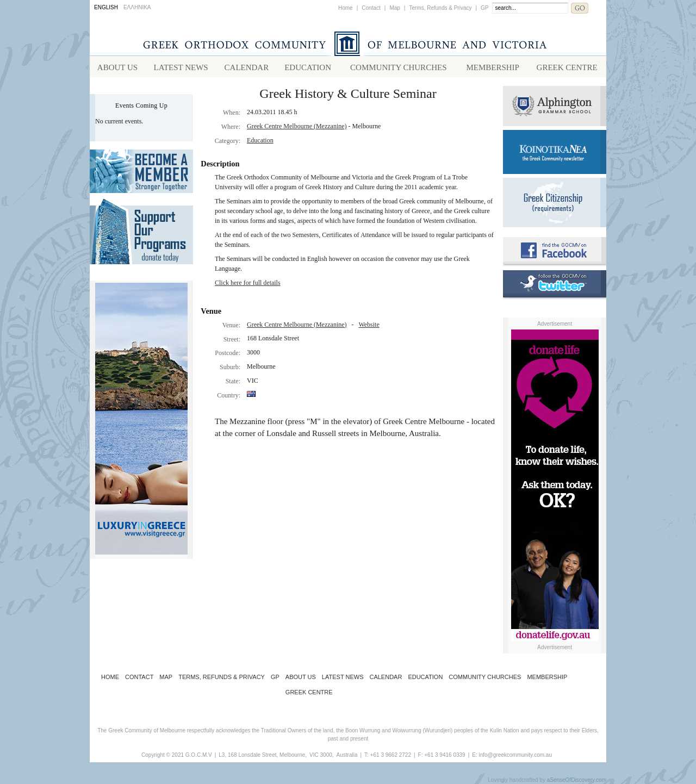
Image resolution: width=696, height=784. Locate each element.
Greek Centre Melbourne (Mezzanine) (297, 126)
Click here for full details (248, 283)
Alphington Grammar (555, 106)
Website (369, 325)
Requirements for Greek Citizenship (555, 203)
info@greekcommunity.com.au (515, 755)
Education (260, 140)
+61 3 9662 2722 (391, 755)
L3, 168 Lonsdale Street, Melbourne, (263, 755)
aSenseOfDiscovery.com (577, 780)
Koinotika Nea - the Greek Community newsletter (555, 152)
